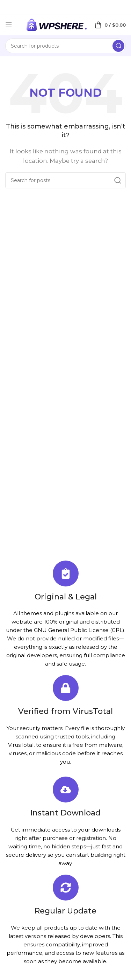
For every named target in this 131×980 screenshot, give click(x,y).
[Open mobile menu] (9, 25)
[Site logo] (56, 24)
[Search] (65, 46)
